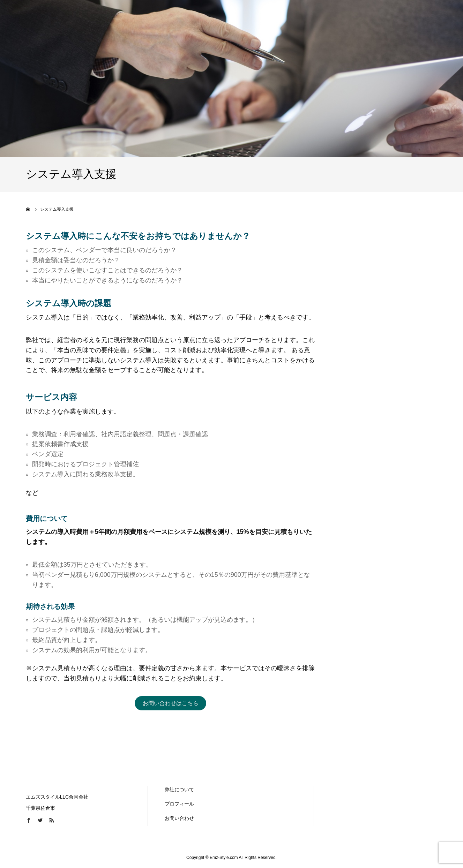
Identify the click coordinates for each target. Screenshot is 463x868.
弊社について (179, 790)
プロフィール (179, 804)
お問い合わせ (179, 818)
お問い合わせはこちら (171, 703)
